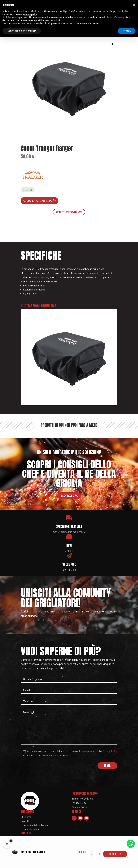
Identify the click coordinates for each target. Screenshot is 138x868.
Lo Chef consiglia (30, 829)
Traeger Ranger (40, 277)
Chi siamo (26, 817)
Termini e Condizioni (82, 799)
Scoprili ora (69, 496)
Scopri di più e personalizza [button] (22, 31)
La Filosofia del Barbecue (34, 825)
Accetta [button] (127, 31)
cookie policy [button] (31, 14)
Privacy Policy (110, 751)
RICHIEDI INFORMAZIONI (69, 212)
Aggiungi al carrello (38, 201)
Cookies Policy (79, 807)
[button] (112, 44)
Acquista (115, 854)
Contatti (25, 821)
